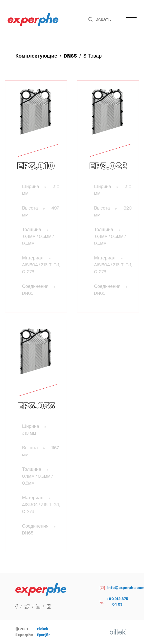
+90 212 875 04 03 (114, 602)
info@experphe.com (114, 588)
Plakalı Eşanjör (43, 632)
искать (100, 20)
